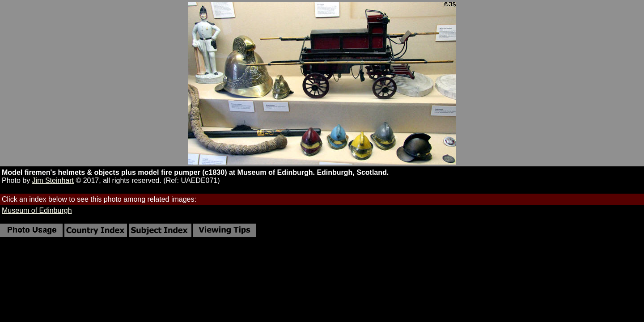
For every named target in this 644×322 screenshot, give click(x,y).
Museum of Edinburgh (37, 210)
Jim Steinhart (53, 180)
